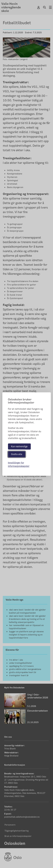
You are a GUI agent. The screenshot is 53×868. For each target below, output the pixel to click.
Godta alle (17, 454)
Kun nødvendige (19, 446)
